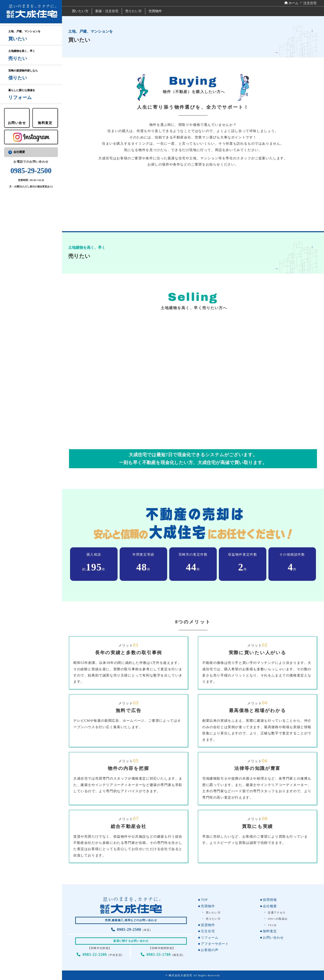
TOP (204, 900)
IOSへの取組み (278, 919)
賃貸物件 (208, 925)
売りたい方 (133, 11)
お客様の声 (210, 950)
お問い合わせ (273, 938)
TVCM (272, 925)
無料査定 (270, 931)
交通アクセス (277, 913)
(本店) (131, 930)
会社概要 (19, 152)
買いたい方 (80, 11)
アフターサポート (215, 944)
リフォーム (210, 938)
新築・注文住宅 (107, 11)
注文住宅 (208, 931)
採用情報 (270, 900)
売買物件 (155, 11)
